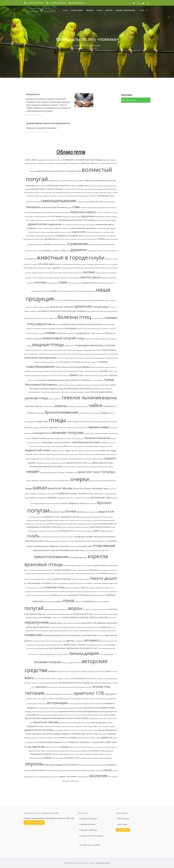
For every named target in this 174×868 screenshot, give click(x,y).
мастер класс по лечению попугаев (38, 595)
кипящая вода (86, 771)
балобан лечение (90, 236)
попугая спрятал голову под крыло (105, 494)
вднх (35, 699)
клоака (88, 498)
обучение (105, 726)
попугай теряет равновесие (95, 358)
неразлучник (37, 622)
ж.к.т (82, 520)
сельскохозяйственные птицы (100, 454)
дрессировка (87, 592)
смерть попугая (95, 738)
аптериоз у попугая (70, 362)
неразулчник (103, 467)
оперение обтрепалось (89, 208)
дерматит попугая (53, 438)
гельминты (43, 531)
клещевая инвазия (75, 163)
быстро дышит (32, 704)
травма (57, 734)
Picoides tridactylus (73, 422)
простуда (39, 371)
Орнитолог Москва (46, 722)
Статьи (99, 10)
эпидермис (78, 726)
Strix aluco (65, 663)
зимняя (38, 574)
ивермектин (108, 758)
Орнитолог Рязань (82, 489)
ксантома (40, 282)
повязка (94, 48)
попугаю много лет (44, 354)
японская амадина (97, 380)
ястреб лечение (49, 459)
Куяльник (81, 531)
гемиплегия (31, 245)
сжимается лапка (77, 579)
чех (64, 225)
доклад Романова (100, 481)
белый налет (37, 443)
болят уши (80, 189)
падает (89, 311)
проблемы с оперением (91, 742)
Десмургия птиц (33, 94)
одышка (56, 268)
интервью (60, 679)
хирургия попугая (75, 663)
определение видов (102, 588)
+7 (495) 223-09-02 (58, 3)
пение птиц (111, 443)
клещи (50, 333)
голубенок (66, 734)
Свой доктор (55, 614)
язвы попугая (29, 579)
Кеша (33, 498)
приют (74, 375)
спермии (114, 422)
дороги (85, 558)
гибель (27, 498)
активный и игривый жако (76, 160)
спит (99, 648)
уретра (82, 358)
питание (35, 693)
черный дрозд (72, 428)
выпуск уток (79, 602)
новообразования (82, 442)
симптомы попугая (87, 730)
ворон (75, 608)
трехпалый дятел (54, 504)
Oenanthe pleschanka (99, 765)
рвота (114, 631)
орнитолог (84, 306)
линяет (54, 679)
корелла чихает (37, 291)
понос (69, 601)
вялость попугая (85, 765)
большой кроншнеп (86, 517)
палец (72, 454)
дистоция (54, 583)
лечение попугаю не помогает (98, 329)
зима (114, 742)
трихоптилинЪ (39, 438)
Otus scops (53, 376)
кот (109, 742)
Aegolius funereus (57, 645)
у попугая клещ (42, 777)
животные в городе (62, 257)
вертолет (103, 718)
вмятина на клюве (46, 738)
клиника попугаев (68, 726)
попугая (40, 251)
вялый (56, 592)
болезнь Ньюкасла (97, 438)
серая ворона (96, 527)
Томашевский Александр (69, 181)
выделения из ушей (75, 708)
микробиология (103, 208)
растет (107, 300)
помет (47, 747)
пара (48, 614)
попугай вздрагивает (70, 300)
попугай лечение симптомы (65, 574)
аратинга (107, 715)
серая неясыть (37, 350)
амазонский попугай (59, 193)
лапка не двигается (30, 354)
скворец (103, 362)
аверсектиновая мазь (41, 428)
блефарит (53, 671)
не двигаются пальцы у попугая (86, 385)
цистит (105, 325)
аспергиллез (91, 574)
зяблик (110, 467)
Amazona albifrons (55, 399)
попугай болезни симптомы (67, 583)
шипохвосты (60, 239)
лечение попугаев (67, 432)
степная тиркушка (38, 278)
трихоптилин (99, 565)
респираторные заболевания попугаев (69, 648)
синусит (52, 497)
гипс (95, 726)
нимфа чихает (69, 346)
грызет (90, 531)
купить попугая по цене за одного (106, 264)
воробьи (88, 601)
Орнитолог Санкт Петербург (82, 747)
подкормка (32, 726)
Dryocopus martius (44, 645)
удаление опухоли (65, 723)
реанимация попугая (57, 392)
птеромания (104, 545)
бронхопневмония (61, 412)
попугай (34, 608)
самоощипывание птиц (42, 217)
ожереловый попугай (59, 338)
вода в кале (106, 511)
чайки (95, 405)
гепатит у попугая (104, 251)
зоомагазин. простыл (91, 376)
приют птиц (107, 708)
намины (105, 583)
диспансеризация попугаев (36, 520)
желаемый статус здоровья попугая (61, 517)
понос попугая (113, 777)
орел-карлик (80, 754)
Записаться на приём (34, 822)
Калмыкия (28, 712)
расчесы (64, 527)
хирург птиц (53, 318)
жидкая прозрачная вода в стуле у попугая (64, 631)
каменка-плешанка (105, 754)
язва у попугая (66, 232)
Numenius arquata (70, 730)
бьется (50, 777)
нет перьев (57, 216)
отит (36, 645)
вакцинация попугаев (39, 583)
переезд (28, 350)
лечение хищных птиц (52, 389)
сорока (115, 672)
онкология (47, 734)
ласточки (59, 654)
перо (64, 641)
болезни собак (83, 454)
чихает (33, 471)
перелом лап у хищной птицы (81, 751)
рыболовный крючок (41, 754)
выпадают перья (83, 392)
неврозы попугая (38, 683)
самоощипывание (58, 201)
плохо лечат (88, 459)
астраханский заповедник (71, 623)
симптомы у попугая (72, 358)
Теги (87, 48)
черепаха (45, 631)
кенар (29, 488)
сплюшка (27, 771)
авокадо (86, 202)
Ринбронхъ (73, 742)
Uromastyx (28, 376)
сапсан (56, 694)
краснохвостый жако (53, 232)
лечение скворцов (100, 446)
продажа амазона (98, 318)
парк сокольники (71, 392)
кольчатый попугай (111, 311)
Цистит (94, 239)
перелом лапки (38, 770)
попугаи (38, 510)
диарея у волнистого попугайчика (56, 609)
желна (96, 730)
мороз (72, 498)
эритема (53, 427)
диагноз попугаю (92, 609)
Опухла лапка (40, 186)
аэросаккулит (93, 467)
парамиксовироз (84, 196)
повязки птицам (44, 307)
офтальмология (63, 672)
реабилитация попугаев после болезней (82, 324)
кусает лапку (113, 371)
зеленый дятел (30, 422)
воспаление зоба (33, 588)
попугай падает (94, 718)
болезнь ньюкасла (75, 704)
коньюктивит (28, 428)
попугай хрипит (41, 498)
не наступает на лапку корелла (67, 196)
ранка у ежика (99, 220)
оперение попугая (101, 433)
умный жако (56, 623)
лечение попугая (47, 662)
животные (85, 699)
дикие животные (90, 186)
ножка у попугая (39, 333)
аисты (102, 636)
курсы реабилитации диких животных (101, 245)
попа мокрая (77, 699)
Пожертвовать (123, 830)
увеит (96, 531)
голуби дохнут (55, 627)
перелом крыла (90, 277)
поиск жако (31, 160)
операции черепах (58, 451)
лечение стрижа (106, 631)
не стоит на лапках (69, 189)
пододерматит (83, 333)
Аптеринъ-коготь (68, 531)
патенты (113, 627)
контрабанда (75, 557)
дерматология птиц (77, 463)
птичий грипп (102, 228)
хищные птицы (48, 345)
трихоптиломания (51, 557)
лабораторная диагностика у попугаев (56, 171)
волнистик (50, 751)
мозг (69, 186)
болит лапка (53, 273)
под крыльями (111, 699)
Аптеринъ (81, 678)
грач (78, 730)
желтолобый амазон (106, 654)
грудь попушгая (48, 602)
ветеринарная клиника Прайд (74, 683)
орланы (109, 392)
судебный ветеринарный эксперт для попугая (62, 524)
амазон (86, 367)
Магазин (109, 10)
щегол (94, 592)
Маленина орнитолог (31, 738)
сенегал (97, 631)
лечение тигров (75, 711)
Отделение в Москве (87, 824)
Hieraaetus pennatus (75, 527)
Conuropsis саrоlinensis (37, 446)
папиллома (62, 428)
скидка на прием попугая (60, 715)
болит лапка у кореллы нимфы (52, 641)
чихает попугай (71, 239)
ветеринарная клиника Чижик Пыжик (69, 718)
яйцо (38, 715)
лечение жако (46, 264)
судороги (110, 458)
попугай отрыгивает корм (51, 371)
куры (83, 588)
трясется (56, 777)
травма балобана (80, 541)
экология (98, 776)
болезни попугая (106, 268)
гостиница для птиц (35, 517)
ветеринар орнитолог (74, 592)
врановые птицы (44, 564)
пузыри (58, 459)
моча (116, 570)
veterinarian (67, 467)
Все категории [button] (129, 100)
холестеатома (58, 730)
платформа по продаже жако (69, 236)
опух (68, 251)
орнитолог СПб (89, 693)
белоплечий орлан (72, 635)
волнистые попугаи (62, 307)
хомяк (98, 574)
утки (83, 498)
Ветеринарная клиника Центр (34, 239)
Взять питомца (123, 819)
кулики (55, 595)
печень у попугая (68, 737)
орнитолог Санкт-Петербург (97, 472)
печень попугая (34, 339)
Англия (58, 325)
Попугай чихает (87, 715)
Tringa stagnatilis (66, 268)
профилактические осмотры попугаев (88, 617)
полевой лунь (74, 781)
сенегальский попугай (56, 185)
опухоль (34, 764)
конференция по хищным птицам (91, 758)
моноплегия (103, 609)
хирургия (105, 627)
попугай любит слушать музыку (46, 189)
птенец (60, 333)
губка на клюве (92, 541)
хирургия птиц (103, 541)
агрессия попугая (63, 376)
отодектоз (94, 362)
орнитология (82, 329)
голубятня (62, 493)
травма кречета (43, 273)
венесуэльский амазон (62, 751)
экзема (46, 250)
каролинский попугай (60, 754)
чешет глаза (56, 618)
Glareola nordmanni (106, 389)
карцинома (87, 216)
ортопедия (90, 588)
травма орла (42, 163)
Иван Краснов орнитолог (106, 283)
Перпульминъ (109, 350)
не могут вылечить (100, 614)
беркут (43, 751)
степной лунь (102, 236)
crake (44, 614)
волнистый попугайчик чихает (49, 362)
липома (89, 272)
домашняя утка (105, 422)
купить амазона (91, 504)
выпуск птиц (98, 751)
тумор (80, 185)
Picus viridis (58, 300)
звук (86, 531)
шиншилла (68, 699)
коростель (71, 754)
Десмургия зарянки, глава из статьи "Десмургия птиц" (48, 123)
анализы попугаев (76, 546)
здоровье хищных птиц (96, 672)
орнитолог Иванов (66, 614)
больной (96, 371)
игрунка (113, 375)
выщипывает (102, 307)
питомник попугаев (39, 712)
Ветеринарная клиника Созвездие (52, 472)
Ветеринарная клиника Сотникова (77, 220)
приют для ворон (50, 654)
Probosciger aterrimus (93, 232)
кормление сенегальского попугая (36, 318)
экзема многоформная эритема (44, 329)
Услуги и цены (77, 10)
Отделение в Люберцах (88, 830)
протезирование (35, 392)
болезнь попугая (75, 715)
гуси (81, 375)
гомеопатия (66, 228)
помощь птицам (92, 193)
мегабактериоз (71, 389)
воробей (49, 579)
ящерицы (106, 160)
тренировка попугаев (41, 648)
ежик (114, 527)
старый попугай (63, 385)
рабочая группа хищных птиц (96, 679)
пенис (89, 463)
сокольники (97, 583)
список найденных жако (73, 503)
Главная (80, 48)
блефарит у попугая (49, 196)
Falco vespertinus (109, 202)
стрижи (47, 244)
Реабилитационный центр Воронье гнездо (59, 541)
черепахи (41, 687)
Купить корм (122, 824)
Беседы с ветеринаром (126, 10)
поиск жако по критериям (68, 367)
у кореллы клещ (30, 574)
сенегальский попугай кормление (54, 350)
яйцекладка (60, 329)
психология (61, 358)
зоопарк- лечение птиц (81, 494)
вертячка (39, 747)
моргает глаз (57, 537)
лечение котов (72, 758)
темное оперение (62, 579)
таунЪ (106, 489)
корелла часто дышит (75, 446)
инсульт (74, 467)
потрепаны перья (79, 268)
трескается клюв (31, 251)
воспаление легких (89, 389)
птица (80, 338)
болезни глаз (91, 291)
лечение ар (37, 641)
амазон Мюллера (82, 407)
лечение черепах (34, 406)
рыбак (104, 573)
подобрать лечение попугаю (68, 291)
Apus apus (88, 546)
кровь (92, 433)
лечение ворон (64, 213)
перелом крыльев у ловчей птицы (58, 771)
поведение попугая (101, 517)
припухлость (55, 747)
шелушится (58, 228)
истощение (65, 459)
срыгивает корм (80, 264)
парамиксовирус (99, 427)
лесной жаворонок (67, 264)
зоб (111, 588)
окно (94, 747)
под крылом (51, 163)
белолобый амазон (76, 459)
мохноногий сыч (52, 712)
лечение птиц (101, 687)
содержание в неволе (58, 463)
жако (29, 678)
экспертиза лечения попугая (75, 225)
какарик (58, 264)
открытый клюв (81, 574)
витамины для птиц (43, 463)
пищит (28, 481)
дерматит (79, 250)
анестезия (114, 239)
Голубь (78, 217)
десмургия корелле (107, 531)
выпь (26, 583)
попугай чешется (91, 635)
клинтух (86, 570)
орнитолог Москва (60, 488)
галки (78, 171)
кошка (108, 770)
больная (33, 777)
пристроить (35, 481)
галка (76, 454)
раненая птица (36, 398)
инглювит (111, 325)
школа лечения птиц (67, 438)
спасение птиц (54, 587)
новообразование (40, 366)
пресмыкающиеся (99, 595)
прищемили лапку (63, 498)
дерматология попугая (59, 354)
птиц (100, 726)
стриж (63, 282)
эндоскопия (78, 232)
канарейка (29, 699)
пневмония (33, 635)
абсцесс (64, 742)
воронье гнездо (108, 450)
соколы (65, 617)
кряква (80, 512)
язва (46, 765)
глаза (104, 442)
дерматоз (107, 737)
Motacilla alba (56, 245)
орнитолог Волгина (66, 694)
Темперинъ (33, 207)
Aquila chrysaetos (83, 738)
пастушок (56, 738)
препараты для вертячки (70, 371)
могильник (113, 592)
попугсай (99, 186)
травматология (89, 283)
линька (76, 653)
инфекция (68, 588)
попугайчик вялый (108, 232)
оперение (29, 454)
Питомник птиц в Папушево (90, 845)
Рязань (109, 333)
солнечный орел (46, 193)
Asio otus (110, 446)
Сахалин (107, 527)
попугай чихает (83, 467)
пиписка (87, 433)
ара (54, 324)
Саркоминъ (111, 694)
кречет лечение (67, 537)
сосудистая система (48, 574)
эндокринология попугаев (46, 550)
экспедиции (45, 617)
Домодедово (71, 328)
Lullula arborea (82, 428)
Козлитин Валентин (108, 648)
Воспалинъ (66, 442)
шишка (64, 747)
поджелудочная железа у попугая (95, 345)
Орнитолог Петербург (85, 583)
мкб (114, 333)
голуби (97, 258)
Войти (142, 10)
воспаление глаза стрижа (81, 723)
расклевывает (55, 251)
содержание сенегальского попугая (50, 160)
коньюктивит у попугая (33, 631)
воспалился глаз (38, 376)
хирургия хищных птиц (48, 481)
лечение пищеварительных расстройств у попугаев (64, 380)
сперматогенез (74, 520)
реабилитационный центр (59, 708)
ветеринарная (113, 614)
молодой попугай (84, 300)
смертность (71, 450)
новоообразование (52, 635)
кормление (43, 504)
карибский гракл (38, 459)
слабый (110, 723)
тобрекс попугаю (44, 726)
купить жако (63, 595)
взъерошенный (96, 354)
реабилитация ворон (87, 631)
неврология (100, 704)
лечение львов (97, 392)
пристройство (112, 574)
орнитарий (89, 268)
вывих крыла (105, 339)
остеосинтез (111, 236)
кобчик (108, 217)
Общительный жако (83, 614)
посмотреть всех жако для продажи (68, 311)
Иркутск (74, 186)
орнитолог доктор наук (53, 446)
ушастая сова (96, 201)
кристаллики (30, 236)
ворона (109, 398)
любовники (103, 196)
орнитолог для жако (106, 641)
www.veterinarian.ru (103, 863)
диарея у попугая (69, 217)
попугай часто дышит (52, 278)
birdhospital (96, 311)
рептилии (30, 648)
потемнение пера (71, 472)
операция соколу (40, 579)
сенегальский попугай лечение (89, 413)
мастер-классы (89, 163)
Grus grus (66, 781)
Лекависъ (112, 765)
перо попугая (72, 354)
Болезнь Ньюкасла (74, 283)
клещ (63, 250)
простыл (88, 595)
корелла (98, 556)
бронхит (104, 503)
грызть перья (88, 726)
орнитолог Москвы (74, 193)
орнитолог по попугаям (92, 520)
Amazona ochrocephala (93, 339)
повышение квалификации (40, 358)
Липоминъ (62, 207)
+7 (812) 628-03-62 (35, 3)
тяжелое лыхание (81, 398)
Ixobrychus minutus (93, 627)
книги (70, 208)
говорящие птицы (105, 193)
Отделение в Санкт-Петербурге (91, 836)
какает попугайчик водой (100, 367)
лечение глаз (75, 771)
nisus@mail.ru (78, 3)
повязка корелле (53, 531)
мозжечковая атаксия (50, 742)
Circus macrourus (103, 592)
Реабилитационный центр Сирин (57, 454)
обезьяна (94, 570)
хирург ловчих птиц (52, 220)
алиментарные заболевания (72, 273)
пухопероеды (74, 278)
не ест (94, 196)
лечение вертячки (84, 354)
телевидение (79, 641)
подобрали (72, 407)
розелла (58, 601)
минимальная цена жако (72, 550)
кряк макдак (96, 160)
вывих (46, 376)
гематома (59, 163)
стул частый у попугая (84, 239)
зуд (105, 742)
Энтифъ (28, 747)
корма (108, 239)
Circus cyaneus (42, 699)
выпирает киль (98, 715)
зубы (102, 311)
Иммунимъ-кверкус (83, 212)
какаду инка (76, 588)
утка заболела (91, 225)
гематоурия (60, 481)
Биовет (115, 268)
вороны (61, 406)
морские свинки (110, 220)
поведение (65, 627)
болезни (80, 202)
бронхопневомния (36, 758)
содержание (55, 224)
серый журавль (100, 217)
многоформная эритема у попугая (98, 645)
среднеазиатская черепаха (44, 236)
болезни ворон (45, 715)
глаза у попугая (70, 679)
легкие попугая (108, 570)
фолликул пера (57, 512)
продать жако (80, 438)
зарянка (112, 734)
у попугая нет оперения (97, 699)
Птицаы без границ (91, 754)
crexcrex (63, 245)
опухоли (72, 385)
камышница (109, 751)
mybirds (66, 654)
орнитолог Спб (89, 623)
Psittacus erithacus (39, 454)
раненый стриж (52, 283)
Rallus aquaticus (69, 333)
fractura (67, 481)
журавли (113, 300)
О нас (65, 10)
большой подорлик (98, 300)
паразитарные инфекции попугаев (51, 546)
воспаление (111, 481)
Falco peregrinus (98, 722)
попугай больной (83, 777)
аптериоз (92, 640)
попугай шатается (75, 672)
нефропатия (43, 324)
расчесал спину (56, 726)
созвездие (90, 264)
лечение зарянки (31, 273)
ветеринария (57, 703)
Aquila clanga (28, 268)
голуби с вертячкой (86, 371)
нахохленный (48, 592)
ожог (99, 163)
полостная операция (91, 524)
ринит (108, 671)
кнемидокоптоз (42, 433)
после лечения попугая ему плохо (97, 551)
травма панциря (62, 570)
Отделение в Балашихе (88, 819)
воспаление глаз (100, 497)
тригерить (108, 213)
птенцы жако (42, 704)
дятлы (70, 641)
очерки (80, 479)
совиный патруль (40, 232)
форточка (46, 291)
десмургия (50, 239)
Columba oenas (33, 531)
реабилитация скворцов (75, 350)
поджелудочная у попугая (93, 350)
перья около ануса (103, 747)
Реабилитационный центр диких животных (43, 213)
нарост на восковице (85, 566)
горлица (86, 579)
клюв (64, 446)
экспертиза (62, 592)
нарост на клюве (68, 776)
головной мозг (48, 228)
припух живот (104, 376)
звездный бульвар (32, 618)
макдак (54, 291)
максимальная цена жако (84, 228)
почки (71, 511)
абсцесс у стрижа (77, 570)
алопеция (48, 694)
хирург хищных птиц (98, 333)
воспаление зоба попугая (47, 494)
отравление (77, 244)
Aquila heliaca (85, 362)
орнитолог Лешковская (101, 602)
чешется (32, 259)
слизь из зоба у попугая (43, 679)
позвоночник (88, 446)
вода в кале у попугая (75, 645)
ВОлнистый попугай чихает (42, 268)
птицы (57, 420)
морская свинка (98, 459)
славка (42, 588)
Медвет (85, 672)
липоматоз (43, 311)
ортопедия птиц (37, 196)
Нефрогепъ (109, 259)
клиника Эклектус (49, 407)
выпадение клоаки (85, 687)
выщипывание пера (51, 683)
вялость (83, 193)
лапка (60, 273)
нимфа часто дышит (37, 220)
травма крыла (92, 251)
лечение (97, 488)
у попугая (100, 213)
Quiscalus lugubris (58, 758)
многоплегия (103, 734)
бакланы (112, 726)
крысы (92, 481)
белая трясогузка (97, 771)
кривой (65, 163)
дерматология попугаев (39, 730)
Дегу (70, 747)
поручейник (45, 392)
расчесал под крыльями (77, 627)
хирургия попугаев (84, 451)
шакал (40, 488)
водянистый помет (38, 450)
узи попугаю (95, 451)
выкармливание (54, 181)
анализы (40, 228)
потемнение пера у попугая (90, 422)
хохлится (112, 413)
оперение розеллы (88, 704)
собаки (47, 758)
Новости (90, 10)
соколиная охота (91, 708)
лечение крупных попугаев (56, 687)
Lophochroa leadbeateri (98, 683)
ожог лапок (112, 618)
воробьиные (40, 413)
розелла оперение (70, 566)
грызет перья (32, 380)
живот (97, 442)
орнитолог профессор (110, 354)
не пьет (93, 648)
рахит (113, 645)
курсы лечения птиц (91, 512)
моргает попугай (72, 687)
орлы (95, 463)
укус (84, 609)
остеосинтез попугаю (36, 654)
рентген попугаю (32, 307)
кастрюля (78, 498)
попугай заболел (46, 537)
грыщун (81, 524)
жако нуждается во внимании (64, 765)
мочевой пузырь (103, 385)
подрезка (30, 329)
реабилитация (49, 207)
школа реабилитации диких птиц (96, 189)
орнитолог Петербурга (56, 699)
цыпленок (39, 245)
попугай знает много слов (85, 734)
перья (104, 413)
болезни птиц (74, 317)
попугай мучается (43, 708)
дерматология (37, 224)
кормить (81, 181)
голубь (33, 536)
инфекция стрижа (53, 520)
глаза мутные (64, 278)
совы (76, 207)
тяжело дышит (104, 578)
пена (101, 570)
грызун (110, 517)
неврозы (85, 527)
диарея (91, 653)
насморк (104, 371)
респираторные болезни (44, 570)
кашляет (32, 463)
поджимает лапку (51, 442)
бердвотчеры (113, 583)
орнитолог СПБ (75, 595)
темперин (82, 291)
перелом (62, 711)
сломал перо (42, 421)
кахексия (97, 268)
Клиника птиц (64, 520)
